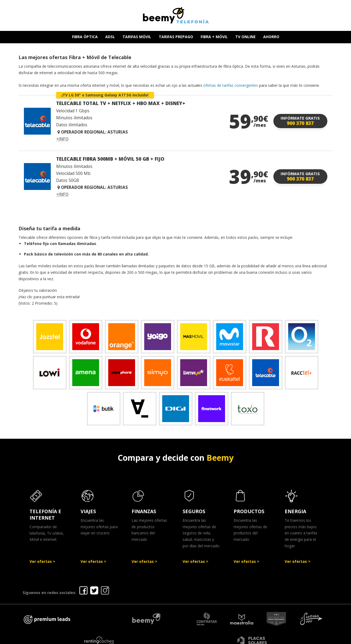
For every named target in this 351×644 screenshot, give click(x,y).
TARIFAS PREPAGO (176, 37)
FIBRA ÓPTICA (85, 37)
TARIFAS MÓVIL (137, 37)
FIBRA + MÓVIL (214, 37)
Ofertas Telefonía (131, 638)
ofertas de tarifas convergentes (231, 85)
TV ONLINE (245, 37)
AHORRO (271, 37)
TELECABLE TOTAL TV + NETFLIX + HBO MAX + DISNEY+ (121, 103)
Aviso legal (167, 638)
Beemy (220, 458)
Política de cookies (254, 638)
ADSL (110, 37)
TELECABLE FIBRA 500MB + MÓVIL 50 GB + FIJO (110, 159)
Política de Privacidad (206, 638)
